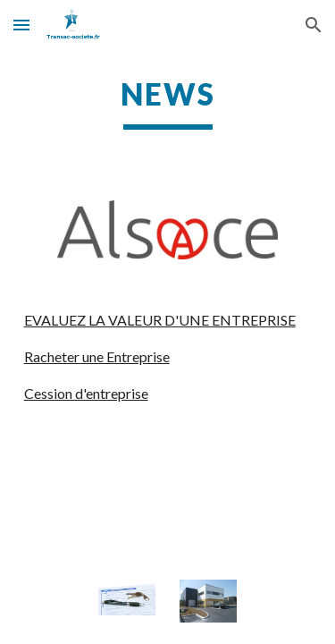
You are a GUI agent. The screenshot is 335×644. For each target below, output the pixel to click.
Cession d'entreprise (86, 393)
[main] (168, 103)
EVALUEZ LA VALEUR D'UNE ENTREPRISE (160, 320)
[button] (21, 25)
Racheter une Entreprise (97, 356)
